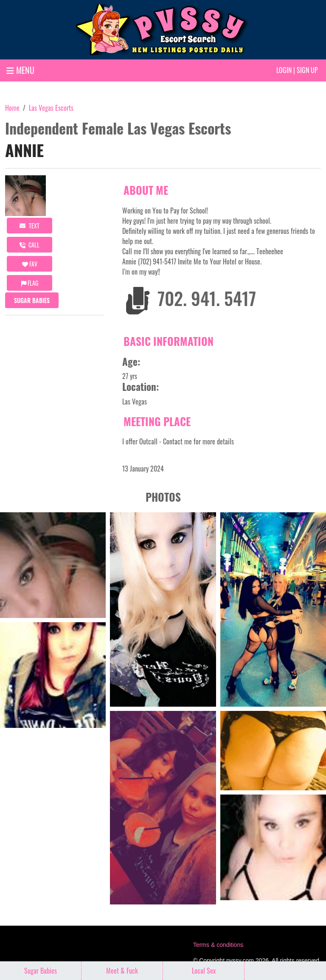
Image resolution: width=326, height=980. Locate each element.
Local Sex (204, 971)
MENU (20, 70)
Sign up (307, 70)
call (30, 245)
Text (30, 226)
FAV (30, 264)
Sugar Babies (32, 300)
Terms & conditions (218, 945)
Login (284, 70)
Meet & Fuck (122, 971)
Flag (30, 283)
